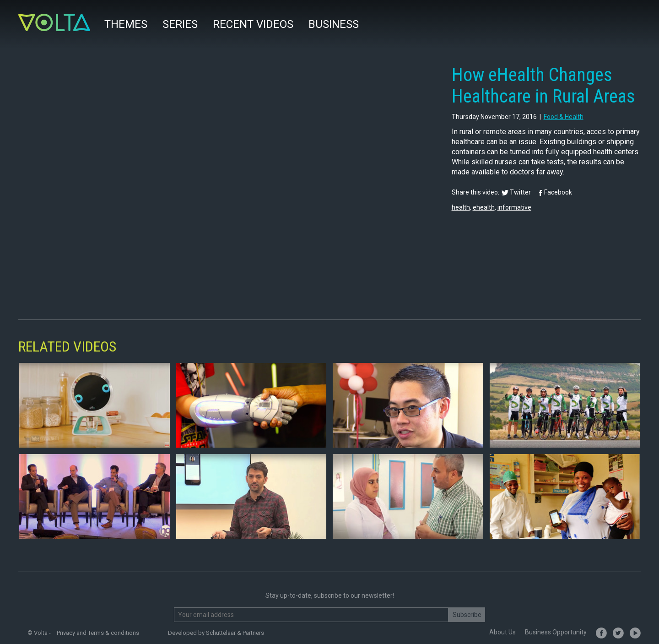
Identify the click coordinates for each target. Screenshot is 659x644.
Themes (126, 24)
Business (334, 24)
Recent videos (253, 24)
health (461, 207)
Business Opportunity (556, 632)
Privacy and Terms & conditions (98, 633)
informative (514, 207)
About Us (502, 632)
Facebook (558, 192)
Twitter (520, 192)
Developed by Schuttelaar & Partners (216, 633)
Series (180, 24)
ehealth (484, 207)
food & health (564, 117)
